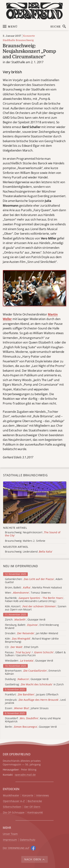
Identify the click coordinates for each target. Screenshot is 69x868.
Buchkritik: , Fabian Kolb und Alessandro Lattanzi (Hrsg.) (34, 600)
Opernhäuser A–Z (14, 801)
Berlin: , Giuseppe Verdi (31, 727)
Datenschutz (28, 840)
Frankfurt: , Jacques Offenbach (32, 695)
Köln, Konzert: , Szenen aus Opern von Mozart (36, 608)
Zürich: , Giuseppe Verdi (25, 620)
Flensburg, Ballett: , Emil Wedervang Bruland (32, 627)
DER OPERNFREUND (17, 754)
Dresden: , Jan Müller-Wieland (31, 633)
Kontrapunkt (35, 813)
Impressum (10, 840)
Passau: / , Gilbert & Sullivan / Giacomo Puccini (35, 654)
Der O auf (16, 848)
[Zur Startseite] (34, 11)
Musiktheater (11, 796)
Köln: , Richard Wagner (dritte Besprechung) (32, 640)
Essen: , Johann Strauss (27, 708)
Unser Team (10, 834)
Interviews (43, 796)
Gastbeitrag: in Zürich (34, 685)
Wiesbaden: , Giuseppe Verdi (29, 661)
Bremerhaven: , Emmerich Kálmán (33, 672)
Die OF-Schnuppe (14, 813)
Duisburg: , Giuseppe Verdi (27, 679)
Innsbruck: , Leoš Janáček (35, 701)
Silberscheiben (12, 807)
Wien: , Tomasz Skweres (28, 593)
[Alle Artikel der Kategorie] (35, 502)
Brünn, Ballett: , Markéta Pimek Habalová (33, 588)
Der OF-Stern (32, 807)
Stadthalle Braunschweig (18, 40)
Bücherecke (35, 801)
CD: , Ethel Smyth (22, 647)
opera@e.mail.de (25, 775)
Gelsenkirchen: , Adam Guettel (34, 581)
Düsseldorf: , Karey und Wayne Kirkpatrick (33, 720)
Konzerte (29, 36)
